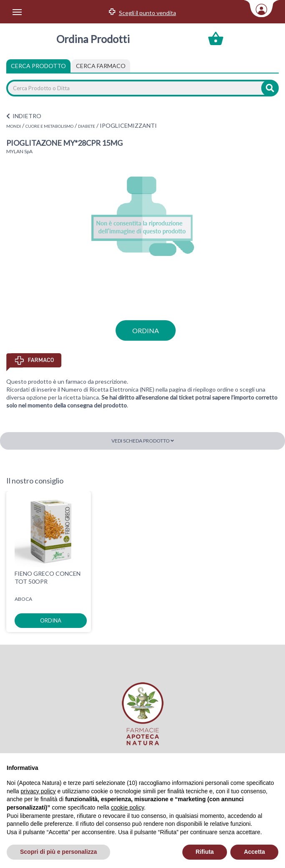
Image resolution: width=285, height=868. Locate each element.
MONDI (14, 126)
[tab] (101, 66)
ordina (146, 330)
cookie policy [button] (127, 807)
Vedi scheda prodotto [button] (143, 441)
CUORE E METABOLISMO (49, 126)
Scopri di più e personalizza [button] (58, 852)
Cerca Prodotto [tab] (38, 66)
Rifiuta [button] (205, 852)
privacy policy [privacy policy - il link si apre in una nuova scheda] (38, 791)
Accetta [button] (254, 852)
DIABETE (87, 126)
